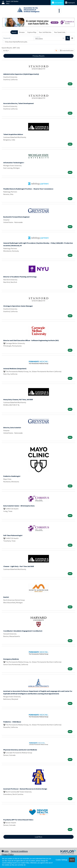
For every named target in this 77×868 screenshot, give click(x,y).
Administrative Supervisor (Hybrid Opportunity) (21, 74)
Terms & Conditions (19, 851)
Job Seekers (57, 3)
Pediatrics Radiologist (12, 476)
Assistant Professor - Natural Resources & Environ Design (25, 789)
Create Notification (67, 51)
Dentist (6, 597)
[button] (72, 38)
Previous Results (39, 56)
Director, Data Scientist (12, 428)
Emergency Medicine (11, 659)
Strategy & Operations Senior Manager (18, 306)
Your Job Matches (45, 32)
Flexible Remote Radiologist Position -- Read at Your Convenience (28, 189)
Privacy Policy (8, 854)
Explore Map (32, 32)
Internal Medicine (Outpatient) (15, 369)
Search (14, 32)
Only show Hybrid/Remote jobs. (16, 42)
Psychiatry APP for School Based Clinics (18, 820)
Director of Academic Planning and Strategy (20, 277)
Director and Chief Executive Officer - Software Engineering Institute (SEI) (31, 340)
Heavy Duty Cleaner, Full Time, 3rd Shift (18, 399)
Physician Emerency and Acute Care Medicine (20, 750)
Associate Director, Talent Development (19, 103)
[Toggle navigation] (59, 11)
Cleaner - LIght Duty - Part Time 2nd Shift (19, 566)
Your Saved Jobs (60, 32)
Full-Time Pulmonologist (13, 535)
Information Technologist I (14, 163)
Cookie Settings (61, 860)
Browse (22, 32)
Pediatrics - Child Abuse (12, 722)
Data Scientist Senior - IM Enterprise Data (19, 506)
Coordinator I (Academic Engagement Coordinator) (23, 631)
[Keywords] (18, 38)
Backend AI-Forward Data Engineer (16, 217)
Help (5, 851)
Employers (70, 3)
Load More (38, 837)
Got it (72, 860)
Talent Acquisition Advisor (13, 134)
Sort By (5, 51)
